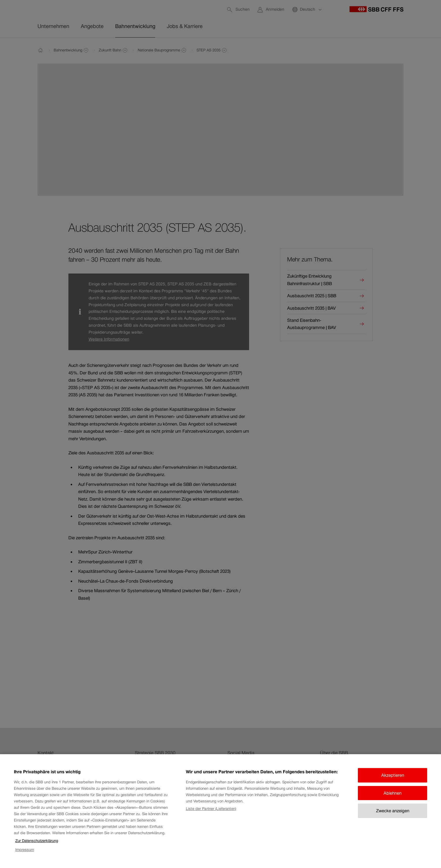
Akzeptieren (393, 775)
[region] (220, 811)
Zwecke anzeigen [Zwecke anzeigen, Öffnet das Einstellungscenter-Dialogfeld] (393, 811)
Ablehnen (393, 793)
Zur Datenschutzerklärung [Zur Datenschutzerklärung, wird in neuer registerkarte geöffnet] (37, 841)
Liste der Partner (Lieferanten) (211, 809)
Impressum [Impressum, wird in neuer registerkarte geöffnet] (25, 850)
